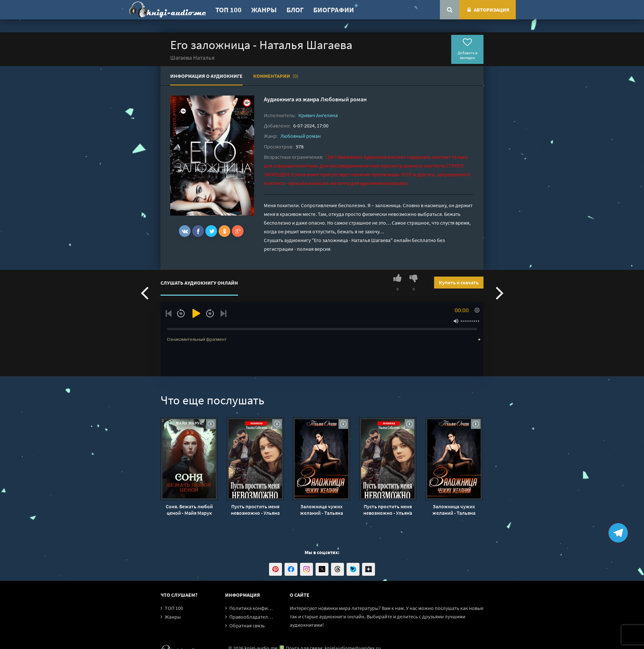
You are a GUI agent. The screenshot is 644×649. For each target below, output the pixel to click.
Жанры (264, 10)
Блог (295, 10)
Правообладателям (252, 617)
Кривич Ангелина (318, 115)
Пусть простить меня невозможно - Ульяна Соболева (255, 510)
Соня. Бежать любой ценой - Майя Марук (189, 510)
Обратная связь (247, 625)
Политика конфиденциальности (266, 608)
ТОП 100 (229, 10)
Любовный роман (343, 99)
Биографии (334, 10)
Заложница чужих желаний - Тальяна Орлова (322, 510)
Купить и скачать (459, 282)
